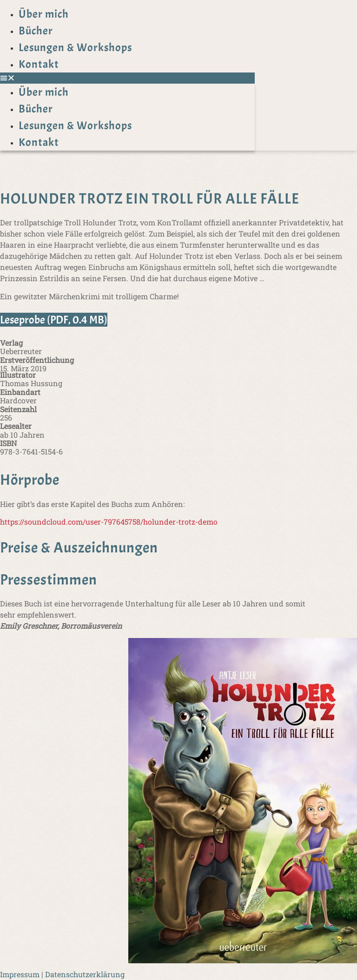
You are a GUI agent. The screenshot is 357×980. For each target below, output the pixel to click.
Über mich (44, 14)
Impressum (20, 974)
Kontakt (39, 64)
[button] (127, 78)
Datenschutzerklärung (85, 974)
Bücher (36, 31)
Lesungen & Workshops (75, 47)
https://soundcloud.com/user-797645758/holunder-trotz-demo (109, 522)
